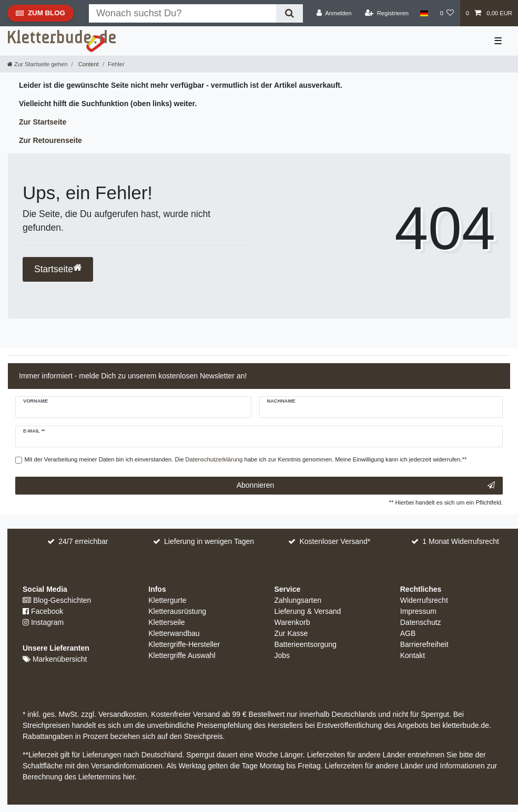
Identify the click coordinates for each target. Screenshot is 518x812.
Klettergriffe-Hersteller (184, 644)
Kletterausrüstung (177, 611)
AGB (408, 633)
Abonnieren (366, 486)
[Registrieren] (387, 13)
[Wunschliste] (447, 13)
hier (129, 777)
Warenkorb (292, 622)
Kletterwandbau (174, 633)
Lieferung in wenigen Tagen (209, 541)
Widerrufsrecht (424, 600)
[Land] (424, 13)
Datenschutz (421, 622)
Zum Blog (40, 15)
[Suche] (290, 13)
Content (88, 64)
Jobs (282, 655)
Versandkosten (122, 714)
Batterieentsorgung (306, 644)
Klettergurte (167, 600)
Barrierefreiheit (424, 644)
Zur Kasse (291, 633)
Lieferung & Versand (308, 611)
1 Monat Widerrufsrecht (461, 541)
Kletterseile (166, 622)
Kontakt (413, 655)
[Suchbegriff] (182, 13)
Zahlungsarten (298, 600)
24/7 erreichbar (83, 541)
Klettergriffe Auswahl (182, 655)
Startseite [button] (58, 269)
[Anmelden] (334, 13)
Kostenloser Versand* (335, 541)
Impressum (418, 611)
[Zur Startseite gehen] (37, 64)
